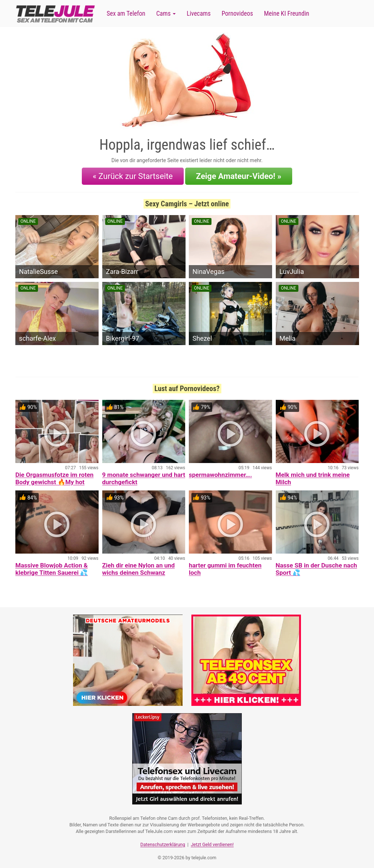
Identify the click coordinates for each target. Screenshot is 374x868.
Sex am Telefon (126, 14)
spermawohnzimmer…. (220, 473)
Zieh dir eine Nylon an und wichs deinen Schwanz (139, 567)
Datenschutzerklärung (163, 841)
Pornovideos (237, 14)
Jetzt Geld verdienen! (212, 841)
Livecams (199, 14)
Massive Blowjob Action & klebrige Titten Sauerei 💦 (51, 567)
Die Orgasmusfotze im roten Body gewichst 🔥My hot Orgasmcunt (54, 480)
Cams (166, 14)
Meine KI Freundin (287, 14)
